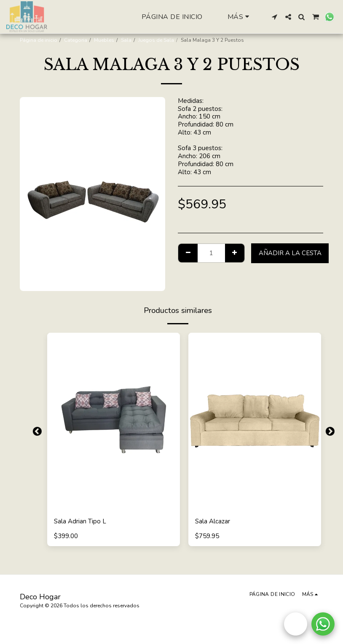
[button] (275, 17)
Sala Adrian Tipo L (80, 521)
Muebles (104, 40)
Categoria (76, 40)
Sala (126, 40)
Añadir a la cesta (290, 253)
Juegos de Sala (156, 40)
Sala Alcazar (213, 521)
